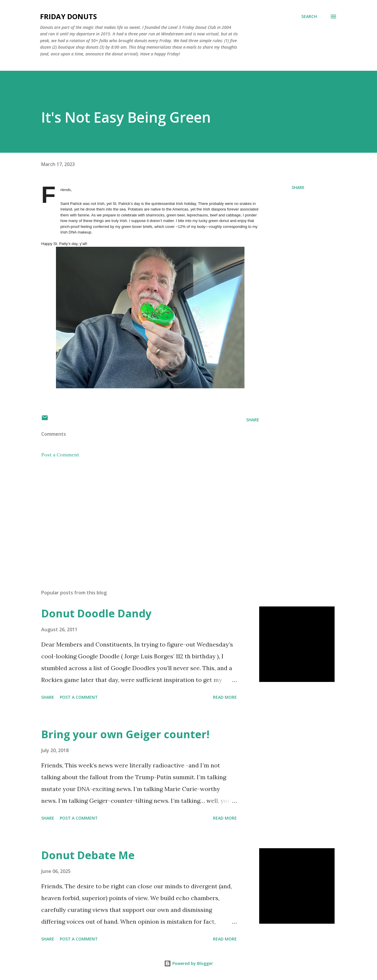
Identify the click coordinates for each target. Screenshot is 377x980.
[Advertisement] (141, 516)
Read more (225, 697)
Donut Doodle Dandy (96, 613)
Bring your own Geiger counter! (125, 734)
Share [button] (298, 187)
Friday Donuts (68, 16)
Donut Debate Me (88, 855)
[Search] (309, 17)
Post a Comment (60, 455)
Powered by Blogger (188, 963)
